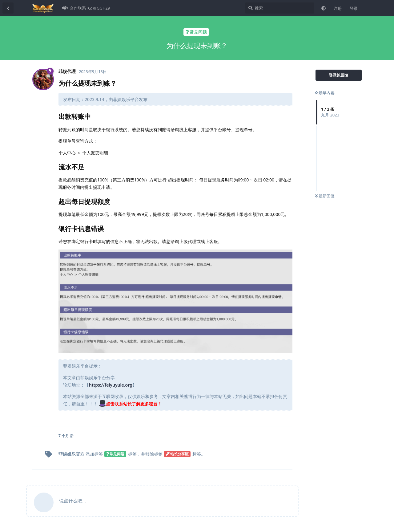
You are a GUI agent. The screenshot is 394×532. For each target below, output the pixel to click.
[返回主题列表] (8, 8)
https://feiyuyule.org (111, 385)
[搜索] (280, 8)
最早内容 (325, 93)
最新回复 (325, 196)
